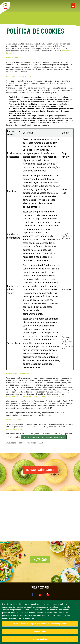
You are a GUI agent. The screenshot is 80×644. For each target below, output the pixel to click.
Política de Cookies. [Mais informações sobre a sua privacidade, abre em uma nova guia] (26, 618)
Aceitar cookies (40, 639)
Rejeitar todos (40, 631)
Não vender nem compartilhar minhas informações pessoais (44, 437)
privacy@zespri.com (15, 429)
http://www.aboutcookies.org (19, 396)
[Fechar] (76, 604)
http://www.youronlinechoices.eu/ (49, 396)
